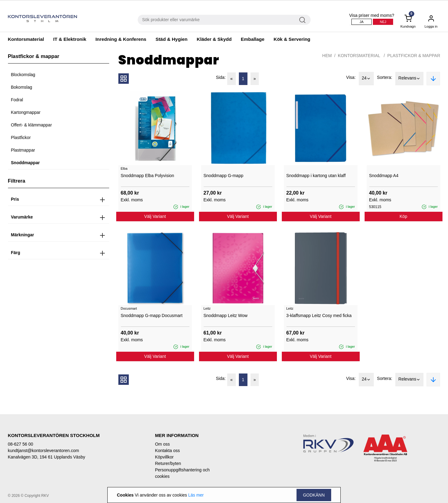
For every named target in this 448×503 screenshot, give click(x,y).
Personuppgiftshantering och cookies (182, 473)
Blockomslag (23, 75)
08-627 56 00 (21, 444)
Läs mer (196, 495)
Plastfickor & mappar (414, 56)
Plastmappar (23, 150)
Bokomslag (22, 87)
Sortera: (385, 77)
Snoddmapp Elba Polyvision (147, 176)
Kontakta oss (167, 451)
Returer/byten (168, 463)
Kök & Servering (292, 39)
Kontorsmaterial (26, 39)
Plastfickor (21, 137)
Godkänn (314, 495)
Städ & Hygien (171, 39)
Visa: (351, 77)
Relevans (409, 79)
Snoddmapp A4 (384, 176)
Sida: (221, 77)
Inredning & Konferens (121, 39)
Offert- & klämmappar (32, 125)
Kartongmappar (26, 112)
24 (366, 79)
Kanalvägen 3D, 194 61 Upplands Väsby (47, 457)
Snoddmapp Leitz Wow (226, 315)
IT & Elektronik (70, 39)
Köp (403, 216)
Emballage (253, 39)
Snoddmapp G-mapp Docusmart (152, 315)
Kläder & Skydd (214, 39)
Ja (362, 22)
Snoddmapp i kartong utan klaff (316, 176)
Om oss (162, 444)
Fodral (17, 100)
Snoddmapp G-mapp (224, 176)
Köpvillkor (164, 457)
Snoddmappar (25, 163)
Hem (327, 56)
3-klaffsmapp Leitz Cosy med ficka (319, 315)
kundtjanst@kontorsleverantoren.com (44, 451)
